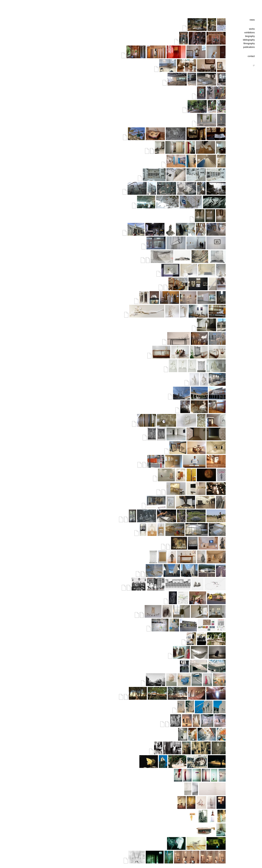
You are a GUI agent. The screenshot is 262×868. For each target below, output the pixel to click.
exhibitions (250, 33)
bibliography (249, 40)
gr (254, 65)
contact (251, 56)
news (252, 20)
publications (249, 47)
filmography (249, 43)
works (252, 29)
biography (250, 36)
